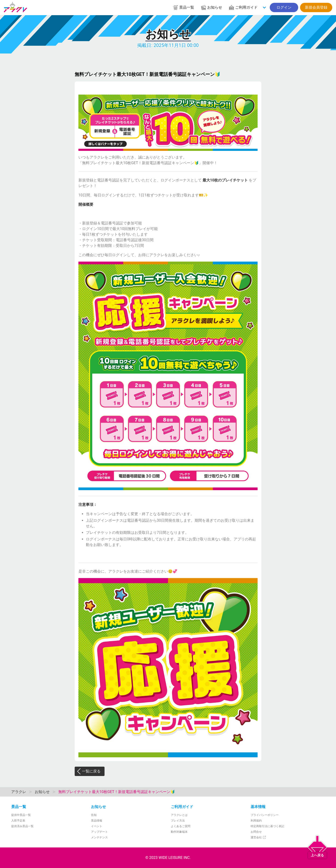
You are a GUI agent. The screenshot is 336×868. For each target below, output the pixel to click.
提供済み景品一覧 (22, 826)
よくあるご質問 (181, 826)
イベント (97, 826)
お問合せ (256, 832)
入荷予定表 (18, 821)
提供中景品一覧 (21, 815)
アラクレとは (179, 815)
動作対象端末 (179, 832)
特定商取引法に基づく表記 (267, 826)
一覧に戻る (89, 771)
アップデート (99, 832)
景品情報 (97, 821)
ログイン (284, 7)
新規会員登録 (316, 7)
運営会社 (258, 837)
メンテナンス (99, 837)
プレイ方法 (178, 821)
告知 (94, 815)
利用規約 (256, 821)
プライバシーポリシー (265, 815)
